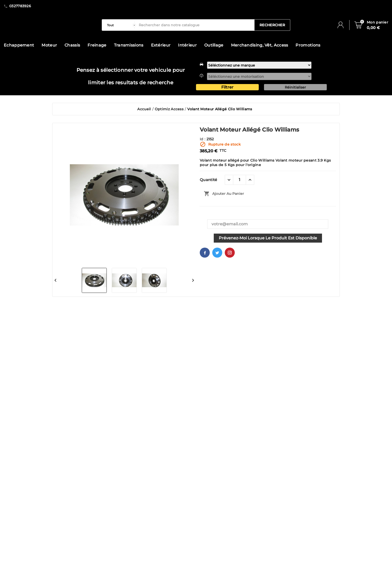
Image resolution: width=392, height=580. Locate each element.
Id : (203, 139)
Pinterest (230, 253)
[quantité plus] (250, 180)
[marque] (259, 65)
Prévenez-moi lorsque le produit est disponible (268, 238)
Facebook (205, 253)
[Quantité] (239, 180)
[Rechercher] (195, 25)
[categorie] (120, 25)
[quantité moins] (229, 180)
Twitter (217, 253)
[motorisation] (259, 76)
